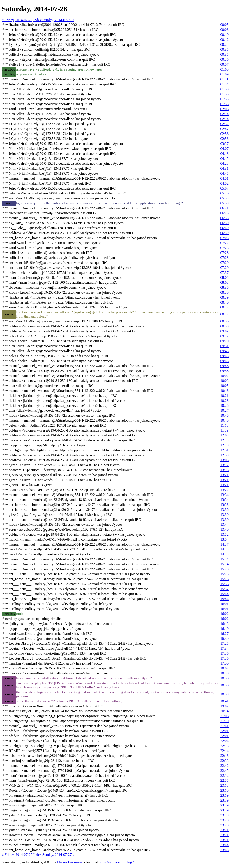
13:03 (224, 460)
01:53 (224, 94)
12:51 (224, 450)
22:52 (224, 775)
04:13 (224, 154)
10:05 (224, 386)
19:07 (224, 706)
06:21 (224, 208)
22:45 (224, 771)
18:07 (224, 668)
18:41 (224, 701)
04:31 (224, 168)
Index (37, 20)
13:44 (224, 524)
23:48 (224, 850)
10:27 (224, 410)
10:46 (224, 415)
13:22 (224, 490)
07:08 (224, 238)
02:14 (224, 114)
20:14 (224, 711)
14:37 (224, 544)
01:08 (224, 69)
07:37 (224, 273)
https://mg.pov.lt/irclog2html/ (120, 862)
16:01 (224, 604)
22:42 (224, 766)
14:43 (224, 549)
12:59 (224, 455)
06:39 (224, 223)
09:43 (224, 351)
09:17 (224, 336)
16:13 (224, 624)
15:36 (224, 584)
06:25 (224, 213)
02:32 (224, 124)
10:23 (224, 401)
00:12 (224, 40)
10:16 (224, 391)
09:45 (224, 356)
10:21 (224, 396)
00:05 (224, 25)
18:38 (224, 673)
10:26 (224, 405)
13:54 (224, 539)
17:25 (224, 643)
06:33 (224, 218)
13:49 (224, 529)
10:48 (224, 420)
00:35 (224, 49)
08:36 (224, 287)
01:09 (224, 74)
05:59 (224, 203)
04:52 (224, 183)
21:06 (224, 716)
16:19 (224, 629)
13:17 (224, 465)
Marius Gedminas (70, 862)
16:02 (224, 614)
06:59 (224, 233)
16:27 (224, 634)
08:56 (224, 321)
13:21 (224, 475)
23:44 (224, 845)
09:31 (224, 346)
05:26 (224, 193)
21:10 (224, 721)
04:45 (224, 173)
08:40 (224, 302)
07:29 (224, 263)
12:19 (224, 445)
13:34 (224, 495)
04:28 (224, 163)
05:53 (224, 198)
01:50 (224, 89)
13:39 (224, 515)
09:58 (224, 371)
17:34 (224, 648)
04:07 (224, 149)
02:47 (224, 129)
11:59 (224, 430)
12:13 (224, 440)
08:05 (224, 278)
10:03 (224, 381)
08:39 (224, 297)
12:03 (224, 435)
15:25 (224, 574)
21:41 (224, 726)
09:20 (224, 341)
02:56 (224, 134)
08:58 (224, 326)
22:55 (224, 780)
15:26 (224, 579)
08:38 (224, 292)
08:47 (224, 307)
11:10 (224, 425)
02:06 (224, 109)
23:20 (224, 820)
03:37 (224, 144)
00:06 (224, 30)
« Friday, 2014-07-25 (17, 20)
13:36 (224, 505)
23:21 (224, 830)
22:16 (224, 756)
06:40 (224, 228)
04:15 (224, 159)
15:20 (224, 569)
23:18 (224, 785)
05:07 (224, 188)
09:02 (224, 331)
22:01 (224, 731)
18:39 (224, 694)
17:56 (224, 663)
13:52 (224, 534)
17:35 (224, 653)
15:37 (224, 589)
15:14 (224, 559)
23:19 (224, 795)
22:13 (224, 746)
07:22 (224, 243)
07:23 (224, 248)
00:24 (224, 45)
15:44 (224, 594)
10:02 (224, 376)
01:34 (224, 84)
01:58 (224, 104)
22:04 (224, 741)
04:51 (224, 178)
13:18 (224, 470)
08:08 (224, 282)
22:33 (224, 761)
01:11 (224, 79)
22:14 (224, 751)
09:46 (224, 361)
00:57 (224, 64)
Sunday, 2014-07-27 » (58, 20)
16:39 (224, 638)
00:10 (224, 35)
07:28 (224, 253)
